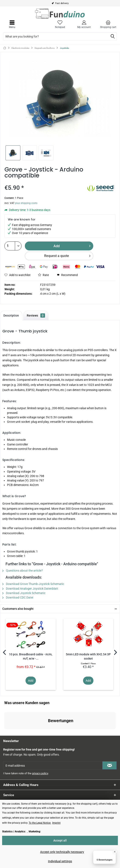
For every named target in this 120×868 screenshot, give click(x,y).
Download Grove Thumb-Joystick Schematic (33, 584)
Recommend (67, 275)
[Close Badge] (115, 852)
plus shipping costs (26, 203)
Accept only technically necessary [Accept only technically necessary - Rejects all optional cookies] (62, 852)
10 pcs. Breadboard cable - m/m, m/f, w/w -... (31, 657)
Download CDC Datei (18, 597)
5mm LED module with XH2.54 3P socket (88, 657)
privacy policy (40, 773)
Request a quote (67, 255)
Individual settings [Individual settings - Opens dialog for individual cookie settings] (60, 861)
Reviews (36, 315)
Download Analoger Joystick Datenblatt (30, 589)
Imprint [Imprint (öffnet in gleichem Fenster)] (56, 823)
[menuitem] (108, 24)
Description (11, 315)
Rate (43, 275)
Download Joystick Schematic (24, 593)
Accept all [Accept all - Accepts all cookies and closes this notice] (60, 840)
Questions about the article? (23, 571)
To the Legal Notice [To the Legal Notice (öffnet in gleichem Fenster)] (40, 823)
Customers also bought (18, 609)
